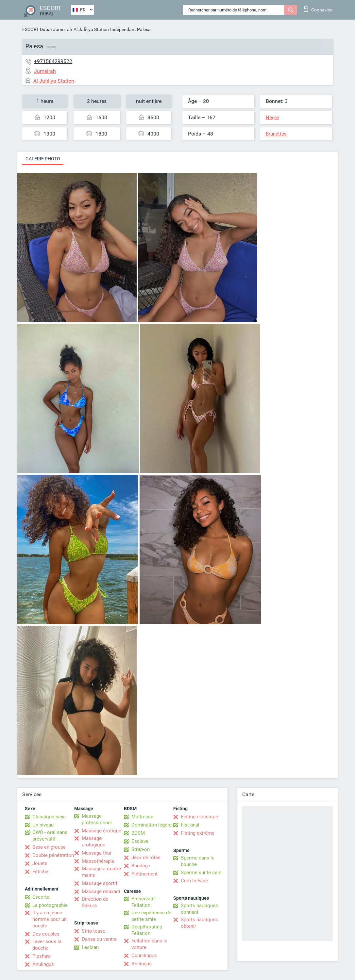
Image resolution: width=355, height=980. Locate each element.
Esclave (140, 841)
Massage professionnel (97, 819)
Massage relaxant (101, 892)
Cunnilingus (144, 956)
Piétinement (144, 874)
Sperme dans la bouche (198, 861)
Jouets (40, 863)
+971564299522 (53, 61)
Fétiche (40, 872)
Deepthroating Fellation (147, 930)
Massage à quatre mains (101, 872)
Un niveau (43, 825)
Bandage (141, 866)
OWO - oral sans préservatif (50, 836)
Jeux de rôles (146, 858)
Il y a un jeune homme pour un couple (50, 919)
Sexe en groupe (49, 847)
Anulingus (43, 964)
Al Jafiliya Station (91, 29)
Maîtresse (142, 817)
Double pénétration (53, 855)
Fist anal (190, 825)
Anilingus (142, 964)
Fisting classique (199, 817)
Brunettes (276, 134)
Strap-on (141, 849)
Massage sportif (100, 883)
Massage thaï (96, 853)
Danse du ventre (99, 939)
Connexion (318, 9)
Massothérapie (98, 861)
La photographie (50, 905)
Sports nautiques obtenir (199, 923)
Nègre (272, 118)
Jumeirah (63, 29)
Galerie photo (43, 159)
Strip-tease (93, 931)
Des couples (46, 934)
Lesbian (90, 947)
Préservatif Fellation (143, 902)
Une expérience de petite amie (151, 916)
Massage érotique (101, 831)
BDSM (138, 833)
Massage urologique (93, 842)
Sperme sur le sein (201, 873)
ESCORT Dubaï (37, 29)
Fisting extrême (198, 833)
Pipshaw (42, 956)
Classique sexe (49, 817)
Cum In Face (194, 881)
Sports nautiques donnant (199, 909)
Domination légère (152, 825)
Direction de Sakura (95, 902)
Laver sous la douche (47, 945)
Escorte (41, 897)
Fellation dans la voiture (149, 944)
